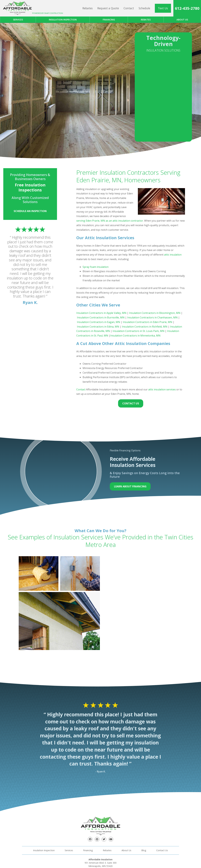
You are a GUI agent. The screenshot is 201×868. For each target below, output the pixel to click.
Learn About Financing (130, 486)
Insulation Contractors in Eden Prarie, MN (148, 322)
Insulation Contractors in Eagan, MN (99, 322)
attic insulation (173, 255)
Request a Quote (108, 8)
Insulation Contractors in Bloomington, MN (155, 313)
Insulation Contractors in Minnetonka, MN (135, 336)
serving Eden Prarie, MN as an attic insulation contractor (110, 221)
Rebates (88, 8)
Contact (129, 8)
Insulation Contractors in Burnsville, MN (101, 317)
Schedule (144, 8)
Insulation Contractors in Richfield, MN (145, 327)
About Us (126, 850)
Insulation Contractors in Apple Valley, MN (101, 313)
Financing (109, 20)
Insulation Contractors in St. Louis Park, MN (139, 331)
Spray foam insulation (96, 267)
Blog (144, 850)
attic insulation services (162, 389)
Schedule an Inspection (30, 211)
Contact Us (131, 403)
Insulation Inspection (63, 20)
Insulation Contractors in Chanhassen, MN (152, 317)
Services (18, 20)
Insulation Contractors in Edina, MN (98, 327)
